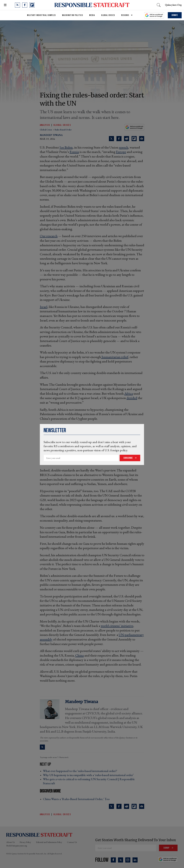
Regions (125, 15)
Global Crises (108, 15)
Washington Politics (73, 15)
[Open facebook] (25, 5)
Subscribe (128, 458)
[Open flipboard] (32, 5)
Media (92, 15)
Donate (175, 15)
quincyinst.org (173, 5)
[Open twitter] (17, 5)
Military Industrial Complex (41, 15)
